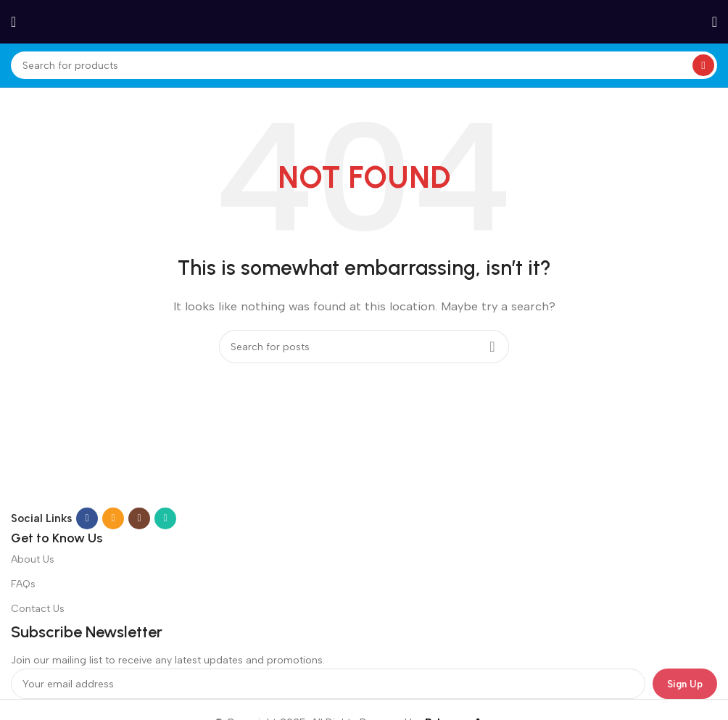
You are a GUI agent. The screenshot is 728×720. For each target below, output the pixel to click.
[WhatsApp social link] (165, 518)
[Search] (364, 65)
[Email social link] (113, 518)
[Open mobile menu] (13, 22)
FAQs (23, 584)
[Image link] (197, 476)
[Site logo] (364, 21)
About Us (33, 559)
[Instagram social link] (139, 518)
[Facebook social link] (87, 518)
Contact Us (38, 609)
